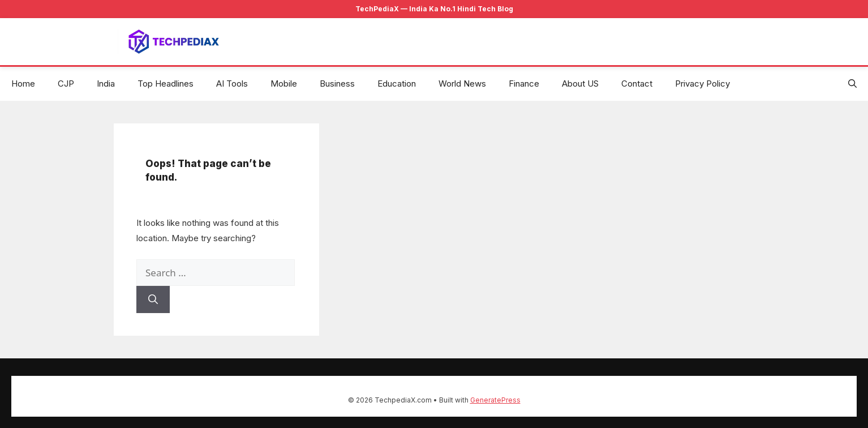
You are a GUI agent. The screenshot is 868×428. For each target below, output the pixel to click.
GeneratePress (495, 400)
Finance (524, 84)
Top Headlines (166, 84)
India (106, 84)
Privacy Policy (702, 84)
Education (397, 84)
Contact (637, 84)
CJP (66, 84)
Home (23, 84)
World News (462, 84)
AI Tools (232, 84)
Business (337, 84)
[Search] (153, 299)
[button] (852, 84)
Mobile (284, 84)
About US (580, 84)
